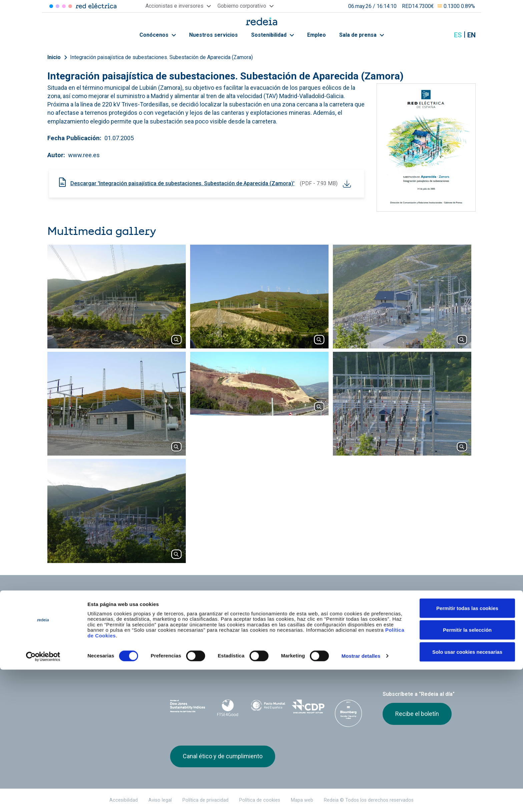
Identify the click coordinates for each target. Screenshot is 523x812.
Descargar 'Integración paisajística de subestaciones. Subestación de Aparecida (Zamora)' (182, 183)
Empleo (317, 35)
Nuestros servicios (213, 35)
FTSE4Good (228, 708)
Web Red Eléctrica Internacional (276, 659)
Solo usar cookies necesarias (467, 794)
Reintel (238, 659)
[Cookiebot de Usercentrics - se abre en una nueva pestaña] (43, 799)
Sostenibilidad (273, 35)
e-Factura (181, 623)
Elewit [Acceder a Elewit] (70, 6)
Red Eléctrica (192, 659)
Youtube (413, 662)
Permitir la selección (467, 772)
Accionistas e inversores (199, 611)
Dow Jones (188, 707)
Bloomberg (348, 713)
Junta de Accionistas (334, 611)
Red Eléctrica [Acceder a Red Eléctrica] (51, 6)
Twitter (387, 662)
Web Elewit (313, 659)
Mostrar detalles (361, 798)
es (458, 35)
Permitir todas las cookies (467, 750)
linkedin (400, 662)
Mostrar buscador (441, 35)
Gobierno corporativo (265, 611)
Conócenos (158, 35)
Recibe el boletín (417, 714)
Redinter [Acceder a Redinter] (58, 6)
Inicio (54, 57)
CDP (308, 707)
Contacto (250, 623)
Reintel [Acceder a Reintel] (64, 6)
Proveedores (395, 611)
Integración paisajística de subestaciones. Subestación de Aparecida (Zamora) (161, 57)
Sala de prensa (362, 35)
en (471, 35)
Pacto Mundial (268, 707)
